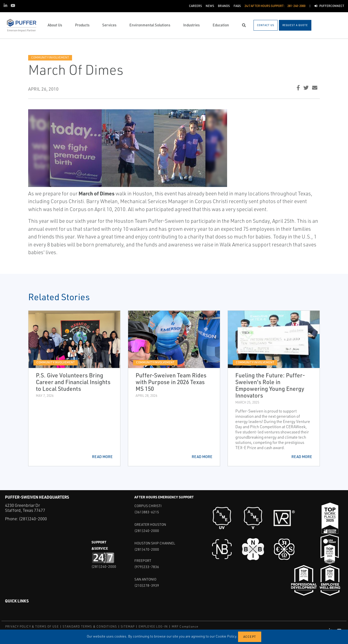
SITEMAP (128, 626)
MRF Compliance (185, 626)
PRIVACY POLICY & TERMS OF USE (32, 626)
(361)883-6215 (147, 512)
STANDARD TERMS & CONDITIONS (90, 626)
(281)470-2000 (147, 549)
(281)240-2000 (33, 519)
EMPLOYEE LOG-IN (153, 626)
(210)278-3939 (147, 585)
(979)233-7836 (147, 567)
